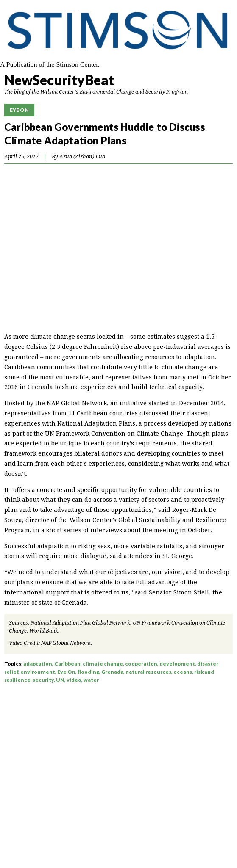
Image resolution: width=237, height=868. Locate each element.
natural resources (148, 672)
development (177, 664)
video (74, 680)
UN (60, 680)
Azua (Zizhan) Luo (82, 156)
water (91, 680)
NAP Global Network (66, 643)
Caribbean (67, 664)
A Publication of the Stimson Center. (50, 65)
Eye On (19, 110)
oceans (183, 672)
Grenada (112, 672)
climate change (103, 664)
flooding (88, 672)
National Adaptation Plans (96, 423)
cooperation (141, 664)
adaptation (38, 664)
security (43, 680)
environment (38, 672)
